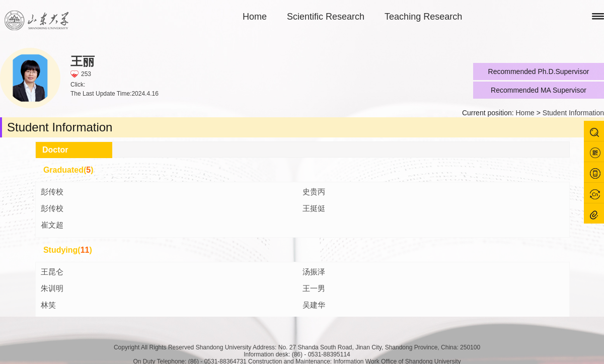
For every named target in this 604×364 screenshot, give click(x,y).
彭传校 (52, 192)
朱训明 (52, 288)
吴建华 (314, 305)
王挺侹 (314, 208)
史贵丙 (314, 192)
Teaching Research (423, 17)
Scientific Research (326, 17)
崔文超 (52, 225)
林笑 (48, 305)
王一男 (314, 288)
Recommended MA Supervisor (539, 90)
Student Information (573, 113)
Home (255, 17)
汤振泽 (314, 272)
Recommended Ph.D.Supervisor (539, 71)
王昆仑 (52, 272)
